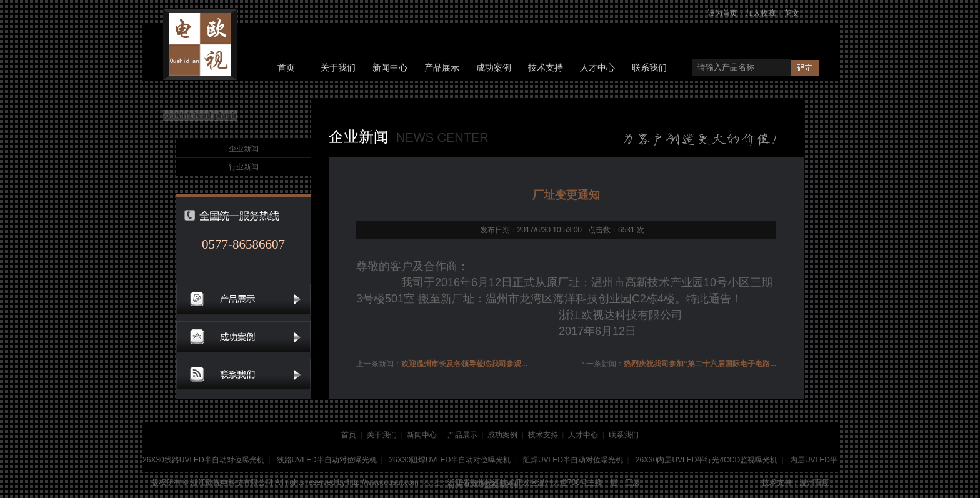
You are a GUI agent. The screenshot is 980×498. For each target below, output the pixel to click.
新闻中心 (390, 68)
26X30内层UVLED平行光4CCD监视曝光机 (707, 460)
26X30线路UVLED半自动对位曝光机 (203, 460)
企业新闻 (244, 149)
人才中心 (597, 68)
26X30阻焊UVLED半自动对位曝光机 (450, 460)
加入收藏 (761, 13)
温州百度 (814, 482)
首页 (286, 68)
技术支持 (546, 68)
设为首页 (722, 13)
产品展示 (442, 68)
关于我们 (338, 68)
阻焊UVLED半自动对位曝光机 (573, 460)
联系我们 (649, 68)
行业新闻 (244, 167)
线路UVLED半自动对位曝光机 (327, 460)
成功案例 (494, 68)
